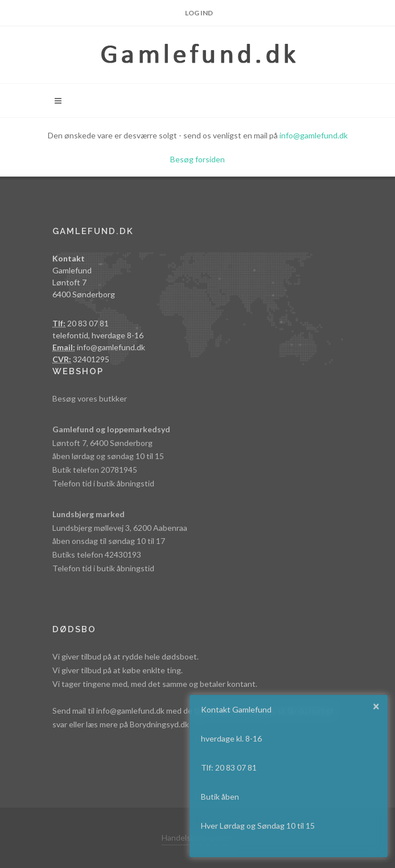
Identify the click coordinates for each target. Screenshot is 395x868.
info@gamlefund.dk (314, 135)
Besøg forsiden (197, 159)
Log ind (199, 13)
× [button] (376, 706)
